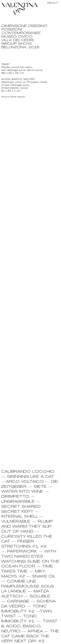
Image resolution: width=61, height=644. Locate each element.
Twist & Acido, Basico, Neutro (29, 626)
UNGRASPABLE (18, 502)
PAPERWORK (22, 552)
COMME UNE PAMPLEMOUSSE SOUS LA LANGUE (28, 587)
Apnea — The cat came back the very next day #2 (30, 636)
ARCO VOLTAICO (25, 482)
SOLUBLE (40, 596)
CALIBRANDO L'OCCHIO (28, 472)
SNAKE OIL (44, 577)
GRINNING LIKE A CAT (31, 477)
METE (40, 487)
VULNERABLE (16, 522)
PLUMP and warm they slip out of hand (27, 527)
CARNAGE (18, 602)
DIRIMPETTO (15, 497)
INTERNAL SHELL (20, 517)
